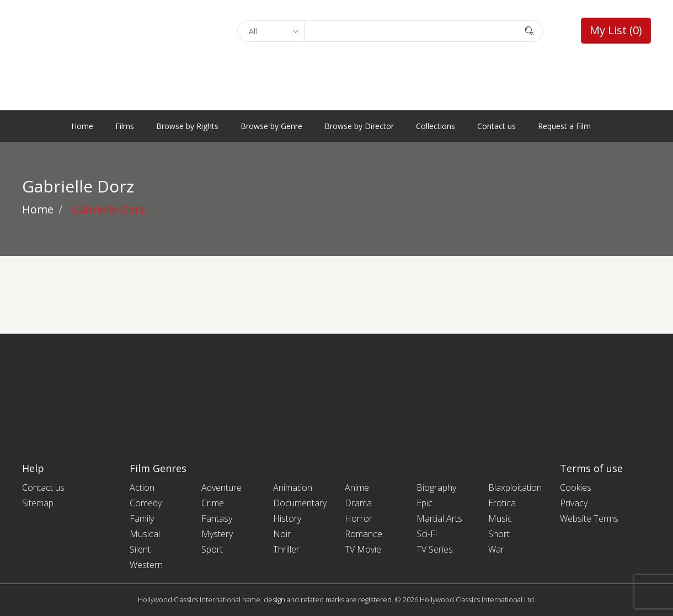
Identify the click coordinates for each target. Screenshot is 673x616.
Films (125, 126)
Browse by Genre (271, 126)
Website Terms (589, 518)
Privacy (574, 503)
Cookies (576, 488)
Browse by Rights (187, 126)
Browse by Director (359, 126)
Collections (436, 126)
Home (82, 126)
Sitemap (38, 503)
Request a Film (564, 126)
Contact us (496, 126)
